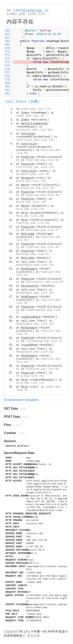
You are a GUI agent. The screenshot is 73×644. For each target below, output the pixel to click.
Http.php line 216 (30, 209)
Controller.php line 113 (35, 167)
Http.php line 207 (30, 376)
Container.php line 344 (34, 130)
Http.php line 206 (30, 216)
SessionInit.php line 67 (45, 282)
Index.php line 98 (30, 116)
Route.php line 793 (31, 181)
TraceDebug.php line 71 (44, 341)
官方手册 (33, 636)
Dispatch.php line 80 (33, 174)
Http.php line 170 (30, 383)
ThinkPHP (11, 631)
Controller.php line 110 (35, 140)
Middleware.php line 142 (35, 265)
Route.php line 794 (31, 202)
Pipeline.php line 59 (37, 188)
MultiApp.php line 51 (42, 230)
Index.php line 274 (25, 14)
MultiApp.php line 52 (33, 254)
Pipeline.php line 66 (42, 160)
